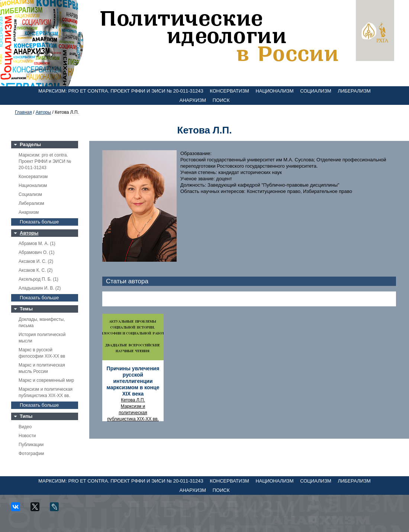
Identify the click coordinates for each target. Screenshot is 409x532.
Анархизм (193, 100)
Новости (27, 436)
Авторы (43, 112)
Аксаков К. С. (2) (36, 270)
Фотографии (31, 454)
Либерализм (354, 91)
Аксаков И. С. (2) (36, 261)
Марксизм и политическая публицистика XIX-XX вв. (133, 413)
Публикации (31, 445)
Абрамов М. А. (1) (37, 244)
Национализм (274, 91)
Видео (25, 427)
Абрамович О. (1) (36, 252)
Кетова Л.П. (133, 400)
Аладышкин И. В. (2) (40, 288)
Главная (23, 112)
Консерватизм (229, 91)
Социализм (316, 91)
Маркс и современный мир (46, 380)
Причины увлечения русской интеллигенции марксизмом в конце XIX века (133, 381)
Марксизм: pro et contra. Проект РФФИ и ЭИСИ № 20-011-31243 (121, 91)
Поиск (221, 100)
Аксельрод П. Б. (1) (38, 279)
